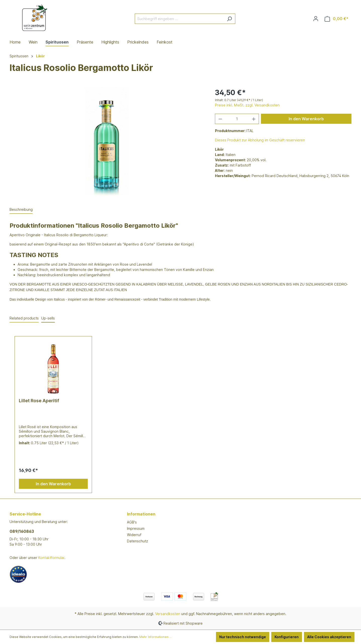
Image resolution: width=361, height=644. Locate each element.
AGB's (132, 522)
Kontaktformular (51, 558)
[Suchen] (229, 19)
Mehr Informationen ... (155, 637)
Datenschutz (138, 541)
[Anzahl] (237, 119)
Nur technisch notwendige (243, 637)
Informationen (141, 514)
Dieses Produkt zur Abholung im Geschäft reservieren (260, 140)
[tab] (21, 210)
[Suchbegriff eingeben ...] (179, 19)
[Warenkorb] (336, 19)
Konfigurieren (287, 637)
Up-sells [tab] (48, 318)
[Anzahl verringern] (220, 119)
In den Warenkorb (306, 119)
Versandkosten (168, 614)
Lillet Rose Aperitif (39, 401)
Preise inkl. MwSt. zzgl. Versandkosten (247, 105)
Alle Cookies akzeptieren (329, 637)
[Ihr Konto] (316, 19)
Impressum (136, 528)
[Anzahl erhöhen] (254, 119)
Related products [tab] (24, 318)
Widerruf (134, 535)
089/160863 (22, 531)
